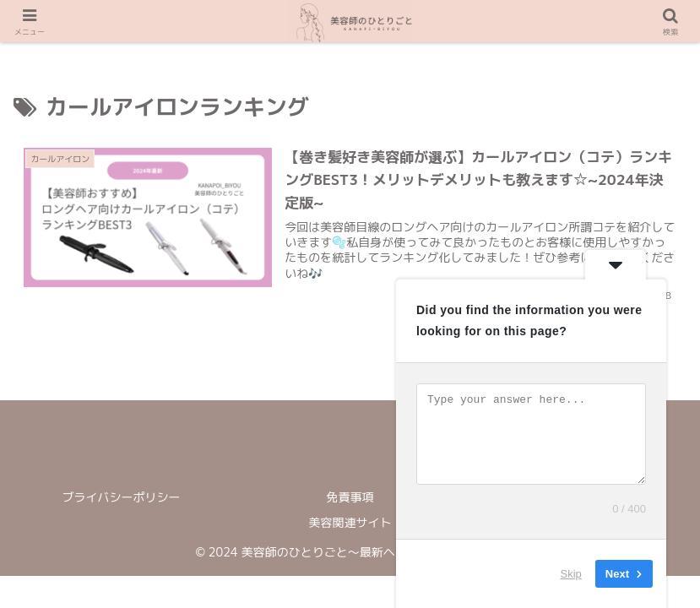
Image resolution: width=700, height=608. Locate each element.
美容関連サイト (350, 522)
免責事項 (350, 497)
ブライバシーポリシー (122, 497)
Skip (571, 574)
